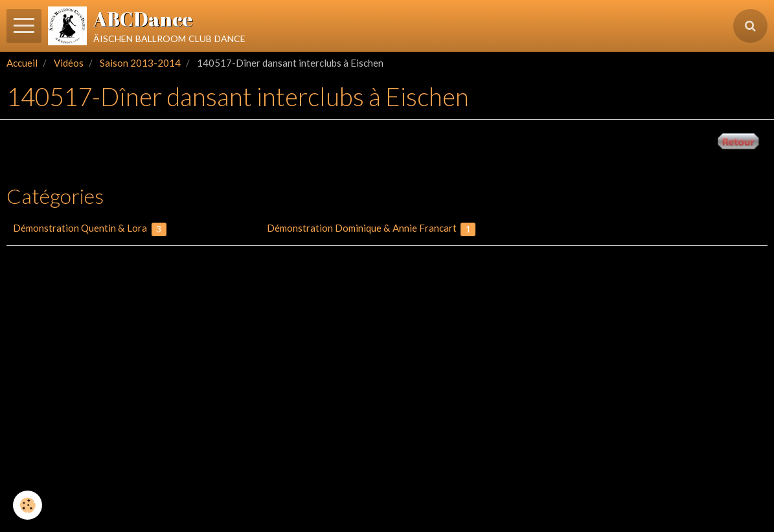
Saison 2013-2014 (140, 63)
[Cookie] (28, 505)
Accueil (22, 63)
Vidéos (69, 63)
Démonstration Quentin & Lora (90, 229)
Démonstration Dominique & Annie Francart (371, 229)
